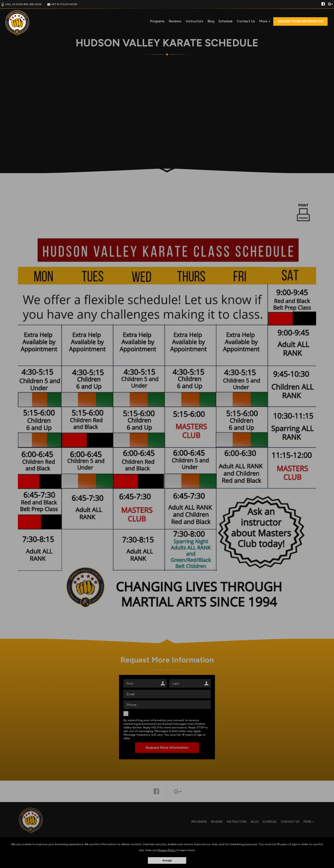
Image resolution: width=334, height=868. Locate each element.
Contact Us (246, 21)
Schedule (226, 21)
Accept (167, 860)
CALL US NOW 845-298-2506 (21, 4)
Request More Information (300, 21)
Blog (211, 21)
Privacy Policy (167, 850)
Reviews (175, 21)
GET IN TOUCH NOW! (62, 4)
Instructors (194, 21)
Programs (157, 21)
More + (265, 21)
